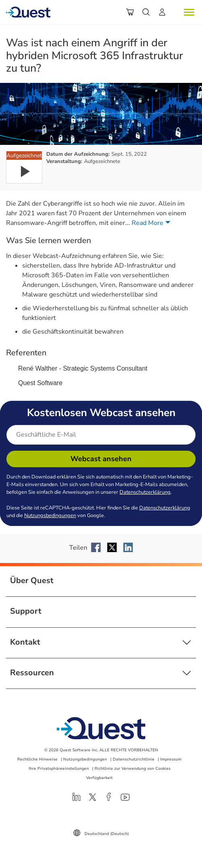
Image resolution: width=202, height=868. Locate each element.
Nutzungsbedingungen (50, 515)
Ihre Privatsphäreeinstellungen (59, 769)
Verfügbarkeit (99, 778)
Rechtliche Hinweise (37, 759)
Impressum (171, 759)
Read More (153, 223)
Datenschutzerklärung (145, 492)
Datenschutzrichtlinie (134, 759)
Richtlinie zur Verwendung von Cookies (133, 769)
